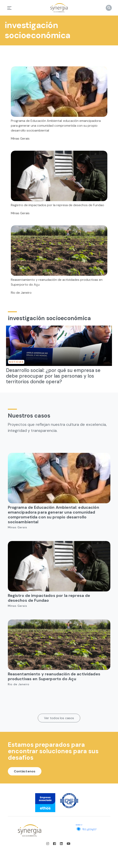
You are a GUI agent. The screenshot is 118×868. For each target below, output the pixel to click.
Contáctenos (25, 771)
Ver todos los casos (59, 718)
